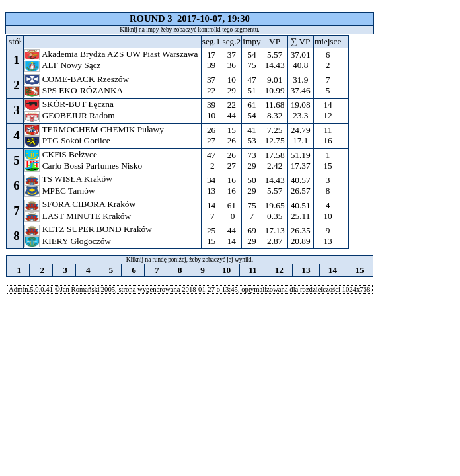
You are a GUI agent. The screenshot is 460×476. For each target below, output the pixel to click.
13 (306, 270)
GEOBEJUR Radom (71, 115)
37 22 (211, 85)
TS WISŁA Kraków (69, 179)
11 (253, 270)
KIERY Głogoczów (69, 241)
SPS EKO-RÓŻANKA (75, 90)
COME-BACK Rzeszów (78, 79)
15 (360, 270)
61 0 (231, 211)
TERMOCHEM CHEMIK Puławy (95, 129)
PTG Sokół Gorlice (68, 140)
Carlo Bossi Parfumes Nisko (84, 166)
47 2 (211, 160)
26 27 (211, 135)
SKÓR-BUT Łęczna (70, 104)
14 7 (211, 211)
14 (332, 270)
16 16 (231, 185)
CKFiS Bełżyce (62, 154)
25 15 (211, 236)
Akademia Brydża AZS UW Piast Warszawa (112, 54)
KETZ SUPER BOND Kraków (89, 229)
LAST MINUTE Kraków (79, 216)
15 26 (231, 135)
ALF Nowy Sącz (64, 65)
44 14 (231, 236)
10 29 (231, 85)
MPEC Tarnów (61, 191)
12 (279, 270)
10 (227, 270)
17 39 (211, 60)
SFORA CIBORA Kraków (81, 204)
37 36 (231, 60)
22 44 (231, 110)
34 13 (211, 185)
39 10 (211, 110)
